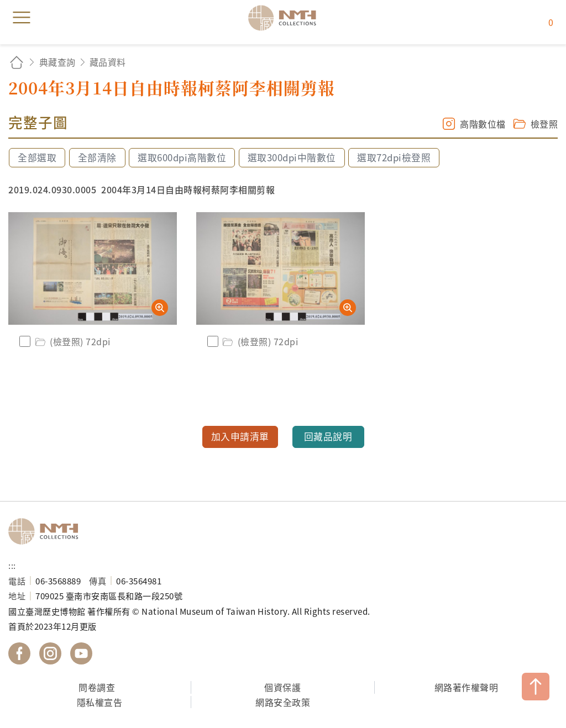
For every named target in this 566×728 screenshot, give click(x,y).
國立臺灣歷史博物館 (47, 531)
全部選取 (37, 157)
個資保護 (282, 687)
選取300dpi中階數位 (292, 157)
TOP (536, 687)
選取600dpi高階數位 (182, 157)
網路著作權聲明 (467, 687)
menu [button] (22, 18)
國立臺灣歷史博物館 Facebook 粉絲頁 (19, 653)
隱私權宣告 (100, 702)
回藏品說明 (328, 436)
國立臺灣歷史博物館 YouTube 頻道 (81, 653)
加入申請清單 (240, 436)
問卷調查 (97, 687)
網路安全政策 (283, 702)
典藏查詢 (57, 62)
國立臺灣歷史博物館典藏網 (286, 18)
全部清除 (97, 157)
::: (12, 565)
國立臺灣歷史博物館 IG (50, 653)
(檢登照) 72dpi (72, 341)
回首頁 (17, 62)
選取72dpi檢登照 (394, 157)
